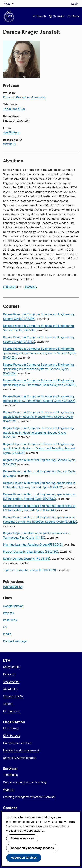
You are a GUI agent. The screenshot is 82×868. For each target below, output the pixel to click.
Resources (10, 620)
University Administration (20, 758)
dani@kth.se (11, 132)
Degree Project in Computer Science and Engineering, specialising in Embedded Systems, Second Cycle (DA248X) (39, 369)
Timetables (10, 775)
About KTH (10, 689)
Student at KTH (13, 696)
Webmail (9, 790)
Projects (8, 613)
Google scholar (13, 606)
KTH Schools (11, 736)
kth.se (7, 4)
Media (7, 634)
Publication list (13, 587)
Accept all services (24, 858)
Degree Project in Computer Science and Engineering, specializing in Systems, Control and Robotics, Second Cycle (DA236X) (39, 448)
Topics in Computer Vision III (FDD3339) (29, 570)
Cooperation (11, 682)
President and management (21, 750)
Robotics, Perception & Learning (24, 97)
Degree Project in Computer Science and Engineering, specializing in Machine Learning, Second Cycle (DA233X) (39, 433)
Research (9, 674)
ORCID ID (9, 144)
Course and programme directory (25, 782)
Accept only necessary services (32, 848)
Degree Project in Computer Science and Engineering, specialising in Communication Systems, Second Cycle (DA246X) (39, 353)
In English (9, 287)
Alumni (8, 704)
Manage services (22, 838)
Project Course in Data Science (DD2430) (31, 552)
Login (75, 4)
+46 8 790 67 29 (14, 109)
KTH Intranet (11, 711)
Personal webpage (15, 641)
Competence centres (17, 743)
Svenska (59, 16)
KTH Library (11, 728)
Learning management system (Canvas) (29, 797)
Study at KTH (12, 667)
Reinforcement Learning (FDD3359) (27, 559)
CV (5, 627)
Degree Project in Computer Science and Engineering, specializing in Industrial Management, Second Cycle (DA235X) (39, 417)
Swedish (30, 287)
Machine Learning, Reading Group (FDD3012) (33, 545)
